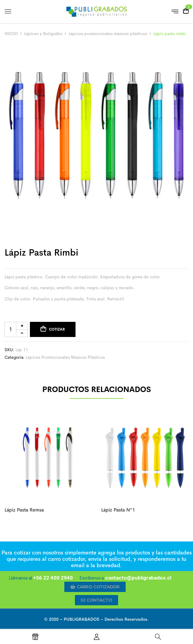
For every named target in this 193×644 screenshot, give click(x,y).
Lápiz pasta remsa (24, 510)
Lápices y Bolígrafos (43, 34)
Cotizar (57, 329)
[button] (95, 587)
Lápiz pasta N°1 (118, 510)
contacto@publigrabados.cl (138, 578)
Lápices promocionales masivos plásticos (108, 34)
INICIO (11, 34)
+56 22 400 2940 (53, 578)
